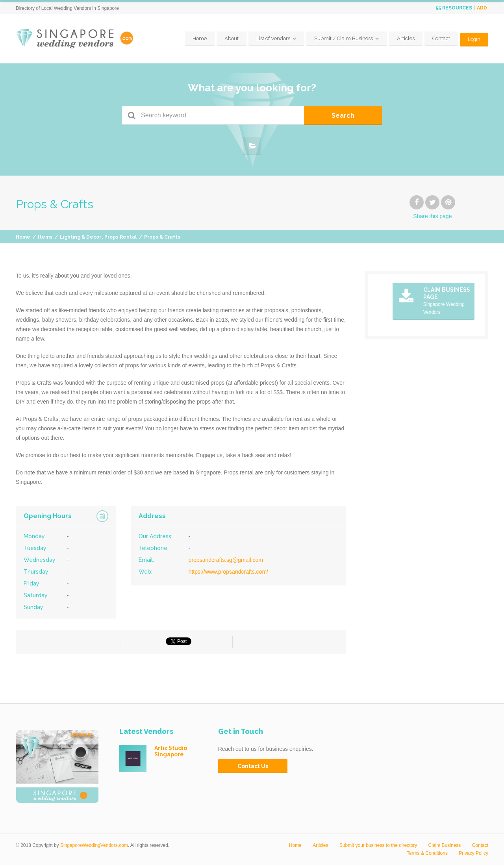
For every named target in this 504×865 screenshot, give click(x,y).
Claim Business (445, 845)
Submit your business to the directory (378, 845)
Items (45, 237)
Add (482, 8)
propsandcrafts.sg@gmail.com (226, 560)
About (231, 38)
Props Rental (120, 237)
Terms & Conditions (427, 853)
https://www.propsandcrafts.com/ (228, 572)
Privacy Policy (473, 853)
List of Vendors (273, 38)
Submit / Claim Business (343, 38)
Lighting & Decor (81, 237)
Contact (441, 38)
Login (474, 38)
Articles (405, 38)
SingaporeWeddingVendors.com (94, 845)
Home (199, 38)
